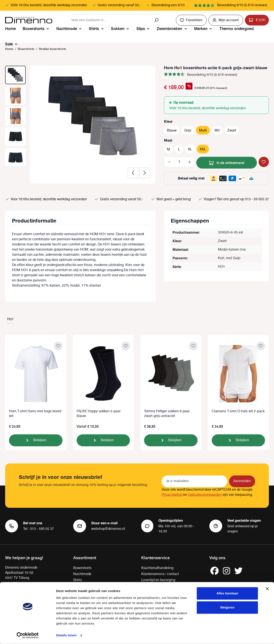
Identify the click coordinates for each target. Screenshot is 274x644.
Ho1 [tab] (10, 319)
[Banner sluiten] (267, 589)
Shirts (78, 580)
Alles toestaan (227, 594)
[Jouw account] (226, 20)
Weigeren (227, 608)
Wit (217, 131)
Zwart (232, 131)
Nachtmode (82, 574)
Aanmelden (242, 481)
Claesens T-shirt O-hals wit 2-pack (238, 412)
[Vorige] (133, 173)
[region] (80, 125)
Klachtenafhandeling (157, 568)
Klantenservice (156, 557)
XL (190, 149)
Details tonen (66, 636)
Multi (203, 131)
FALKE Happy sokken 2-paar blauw (99, 414)
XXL (203, 149)
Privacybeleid (172, 495)
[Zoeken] (157, 20)
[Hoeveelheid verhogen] (190, 162)
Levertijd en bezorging (158, 580)
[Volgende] (145, 173)
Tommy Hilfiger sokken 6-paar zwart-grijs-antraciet (167, 414)
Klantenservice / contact (160, 574)
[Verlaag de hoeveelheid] (169, 162)
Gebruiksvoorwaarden (205, 495)
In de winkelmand (227, 162)
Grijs (188, 131)
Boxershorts (82, 568)
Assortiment (85, 557)
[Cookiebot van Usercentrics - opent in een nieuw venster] (28, 636)
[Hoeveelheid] (179, 162)
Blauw (172, 131)
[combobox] (109, 20)
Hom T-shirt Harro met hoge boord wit (35, 414)
